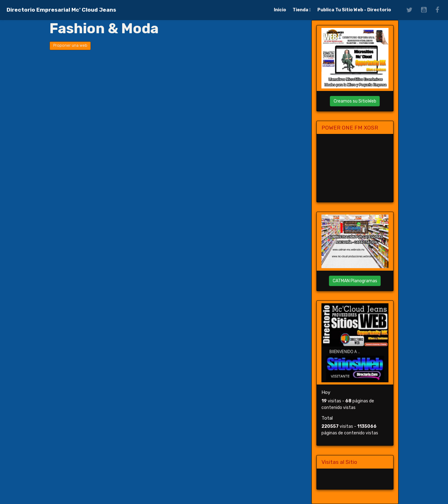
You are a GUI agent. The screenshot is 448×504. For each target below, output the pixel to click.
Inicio (280, 10)
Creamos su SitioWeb (355, 101)
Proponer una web (70, 45)
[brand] (61, 10)
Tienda (301, 10)
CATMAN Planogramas (355, 281)
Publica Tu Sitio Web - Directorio (354, 10)
